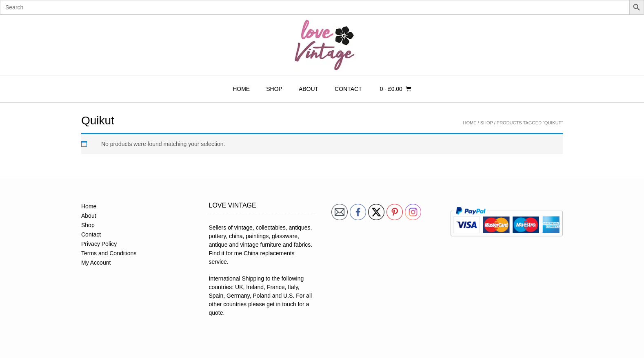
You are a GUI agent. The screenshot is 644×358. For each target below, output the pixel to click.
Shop (274, 89)
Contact (348, 89)
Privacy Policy (99, 244)
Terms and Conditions (109, 253)
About (309, 89)
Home (241, 89)
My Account (96, 263)
